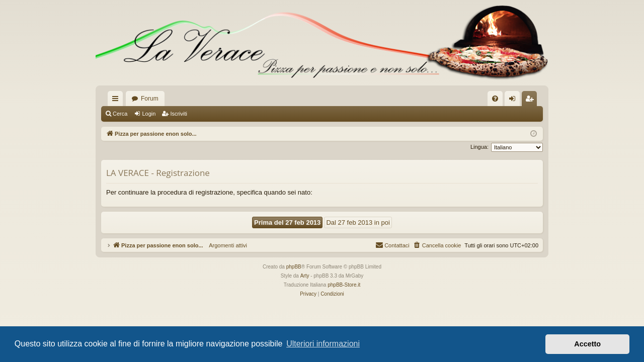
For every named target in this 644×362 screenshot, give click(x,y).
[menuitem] (495, 99)
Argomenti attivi (225, 245)
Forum (150, 99)
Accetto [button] (587, 344)
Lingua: (479, 147)
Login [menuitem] (514, 101)
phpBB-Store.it (344, 285)
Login (149, 114)
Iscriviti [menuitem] (532, 101)
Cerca (120, 114)
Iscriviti (179, 114)
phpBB (294, 267)
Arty (305, 276)
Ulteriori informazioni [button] (323, 344)
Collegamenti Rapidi (117, 101)
